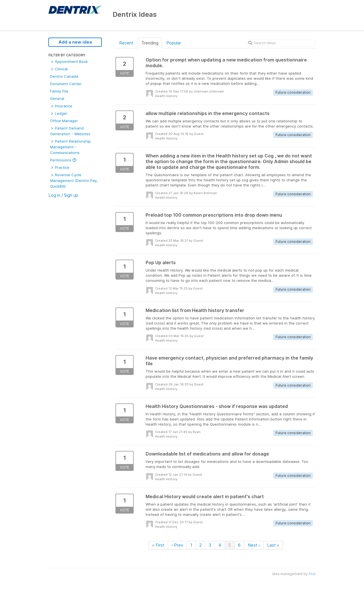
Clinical (59, 69)
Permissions (63, 160)
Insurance (61, 106)
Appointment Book (69, 61)
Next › (254, 545)
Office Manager (64, 121)
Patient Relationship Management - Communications (70, 147)
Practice (60, 167)
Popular (174, 43)
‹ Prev (177, 545)
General (57, 98)
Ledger (59, 113)
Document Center (66, 84)
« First (158, 545)
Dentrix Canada (64, 76)
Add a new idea (75, 42)
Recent (126, 43)
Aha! (312, 574)
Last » (273, 545)
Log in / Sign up (63, 195)
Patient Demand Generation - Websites (70, 131)
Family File (59, 91)
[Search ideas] (281, 43)
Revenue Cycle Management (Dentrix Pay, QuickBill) (74, 180)
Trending (150, 43)
